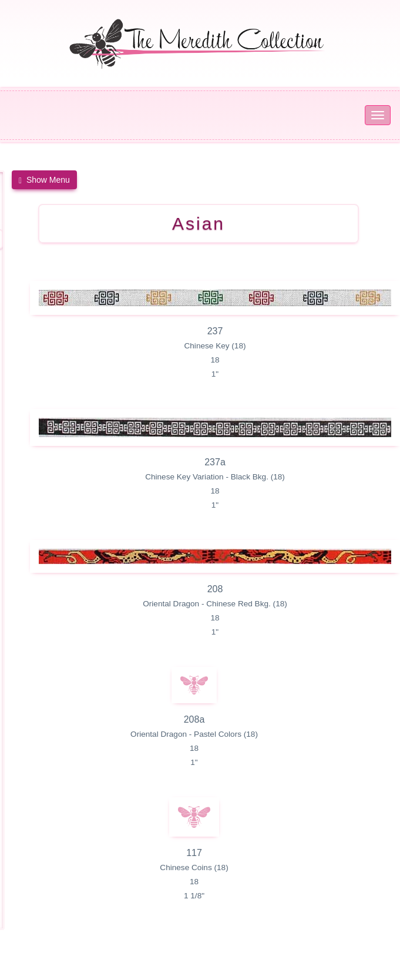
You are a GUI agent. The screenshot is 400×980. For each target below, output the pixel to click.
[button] (44, 180)
